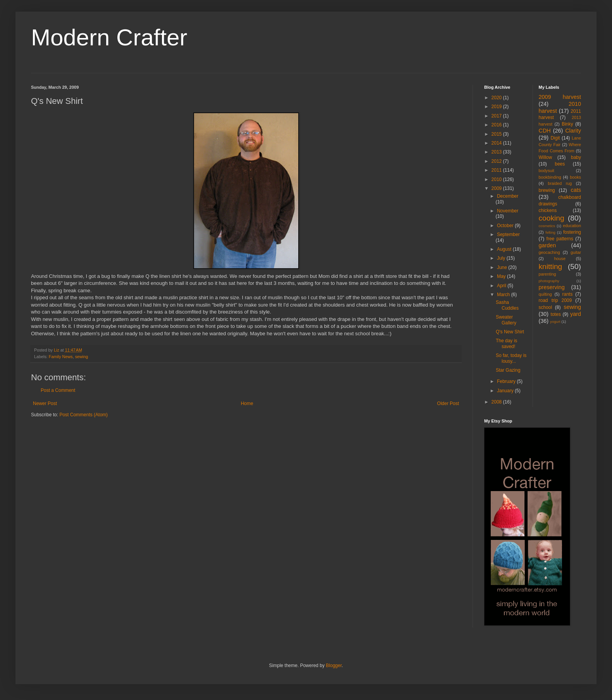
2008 (497, 402)
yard (576, 314)
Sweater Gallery (506, 320)
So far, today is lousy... (511, 358)
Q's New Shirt (510, 332)
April (502, 286)
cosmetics (547, 226)
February (507, 381)
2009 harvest (560, 97)
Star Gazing (508, 370)
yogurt (555, 322)
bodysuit (547, 171)
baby (576, 157)
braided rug (560, 183)
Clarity (573, 131)
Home (247, 403)
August (505, 249)
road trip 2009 (555, 300)
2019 (497, 107)
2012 (497, 161)
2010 (497, 179)
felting (550, 232)
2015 (497, 134)
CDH (545, 131)
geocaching (549, 252)
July (502, 258)
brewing (547, 190)
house (560, 259)
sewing (82, 357)
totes (556, 314)
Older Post (448, 403)
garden (548, 245)
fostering (572, 232)
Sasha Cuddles (507, 305)
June (503, 267)
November (508, 211)
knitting (551, 266)
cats (576, 190)
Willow (546, 157)
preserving (552, 287)
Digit (555, 138)
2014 (497, 143)
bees (560, 164)
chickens (548, 210)
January (506, 391)
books (575, 177)
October (506, 226)
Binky (567, 124)
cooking (552, 218)
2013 (497, 152)
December (508, 196)
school (546, 307)
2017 (497, 116)
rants (568, 294)
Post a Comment (58, 390)
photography (549, 281)
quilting (545, 294)
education (572, 226)
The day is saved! (506, 343)
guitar (576, 252)
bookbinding (550, 177)
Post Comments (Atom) (83, 415)
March (504, 295)
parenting (548, 274)
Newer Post (45, 403)
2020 (497, 98)
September (508, 234)
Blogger (334, 666)
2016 (497, 125)
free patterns (560, 239)
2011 (497, 170)
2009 (497, 188)
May (502, 276)
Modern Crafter (109, 37)
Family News (61, 357)
